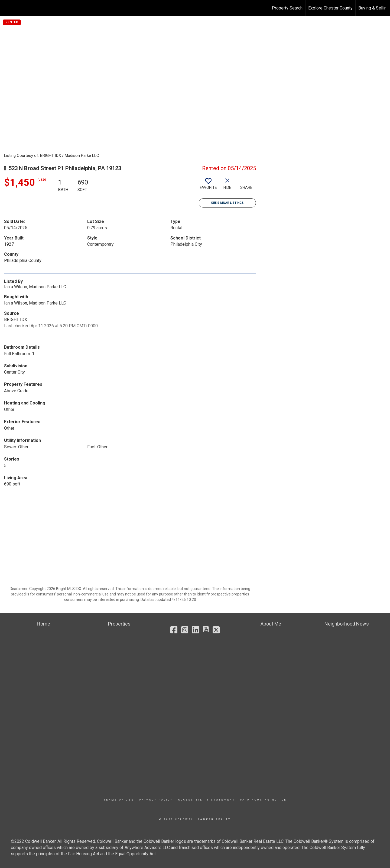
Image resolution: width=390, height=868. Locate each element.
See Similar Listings (227, 203)
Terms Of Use (119, 800)
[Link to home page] (7, 8)
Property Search (287, 8)
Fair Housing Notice (263, 800)
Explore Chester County (330, 8)
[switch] (208, 186)
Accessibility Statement (207, 800)
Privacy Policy (156, 800)
